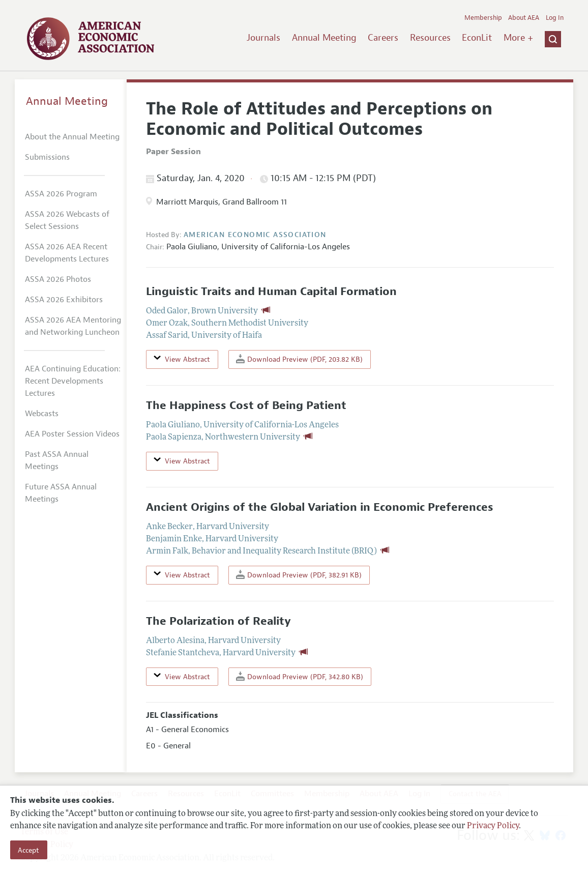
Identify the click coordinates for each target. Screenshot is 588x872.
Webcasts (42, 414)
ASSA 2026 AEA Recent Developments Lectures (67, 253)
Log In (555, 18)
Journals (263, 38)
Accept (28, 850)
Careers (383, 38)
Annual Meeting (324, 38)
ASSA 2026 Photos (58, 279)
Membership (483, 18)
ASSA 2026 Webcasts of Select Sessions (67, 220)
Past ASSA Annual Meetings (57, 460)
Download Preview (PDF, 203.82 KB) (299, 359)
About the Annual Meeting (72, 137)
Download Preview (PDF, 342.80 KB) (300, 676)
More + (518, 38)
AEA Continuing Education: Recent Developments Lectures (73, 381)
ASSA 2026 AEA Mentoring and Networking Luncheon (73, 326)
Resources (430, 38)
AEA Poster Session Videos (72, 434)
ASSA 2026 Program (61, 194)
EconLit (477, 38)
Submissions (47, 157)
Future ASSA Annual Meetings (61, 493)
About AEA (524, 18)
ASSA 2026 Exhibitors (64, 300)
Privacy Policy (493, 826)
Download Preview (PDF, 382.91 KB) (299, 575)
